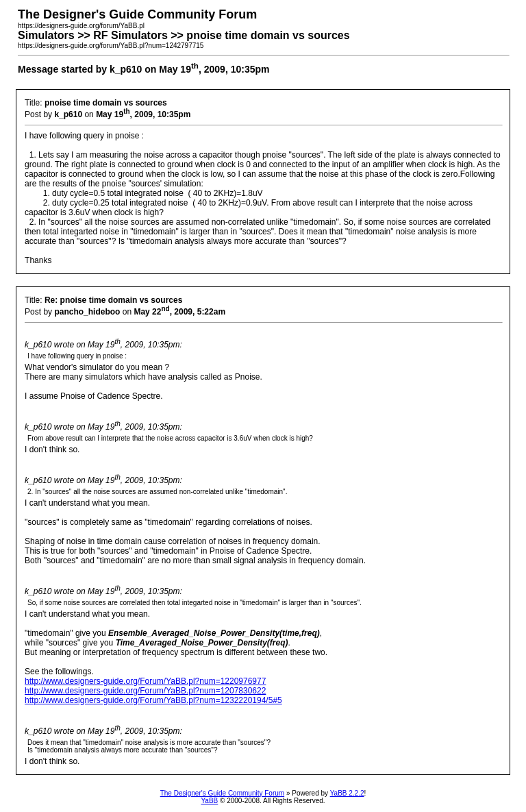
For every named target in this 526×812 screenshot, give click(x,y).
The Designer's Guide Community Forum (222, 793)
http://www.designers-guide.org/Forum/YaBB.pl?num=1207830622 (145, 691)
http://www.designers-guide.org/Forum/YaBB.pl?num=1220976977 (145, 681)
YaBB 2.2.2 (347, 793)
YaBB (209, 801)
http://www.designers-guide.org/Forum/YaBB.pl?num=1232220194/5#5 (153, 700)
